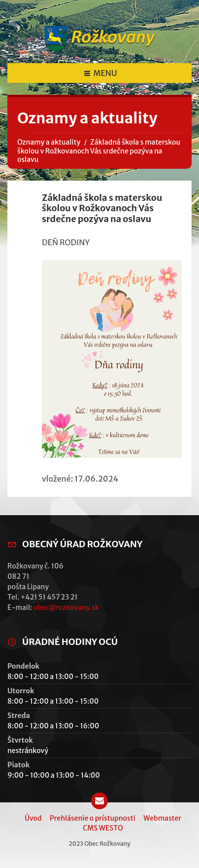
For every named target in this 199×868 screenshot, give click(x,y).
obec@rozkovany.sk (66, 607)
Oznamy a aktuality (49, 142)
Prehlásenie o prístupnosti (93, 818)
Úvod (33, 818)
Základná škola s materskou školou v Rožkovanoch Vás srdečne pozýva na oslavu (99, 151)
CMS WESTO (103, 828)
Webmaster (162, 818)
